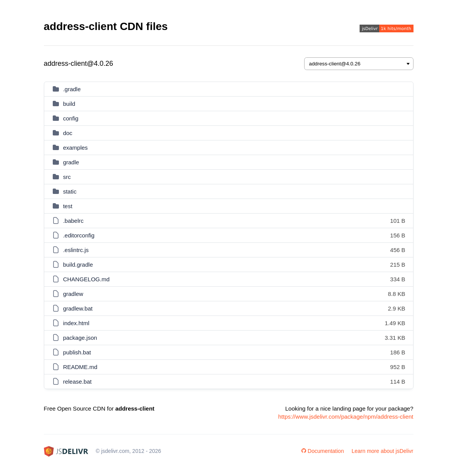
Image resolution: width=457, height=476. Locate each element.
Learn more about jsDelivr (382, 451)
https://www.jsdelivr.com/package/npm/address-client (346, 417)
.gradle (72, 89)
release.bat (77, 382)
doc (68, 133)
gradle (71, 162)
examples (75, 148)
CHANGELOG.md (86, 279)
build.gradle (78, 265)
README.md (80, 367)
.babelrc (73, 221)
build (69, 104)
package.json (80, 338)
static (70, 191)
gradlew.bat (78, 308)
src (67, 177)
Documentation (323, 451)
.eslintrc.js (76, 250)
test (68, 206)
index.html (76, 323)
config (71, 118)
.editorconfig (79, 235)
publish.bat (77, 352)
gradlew (73, 294)
